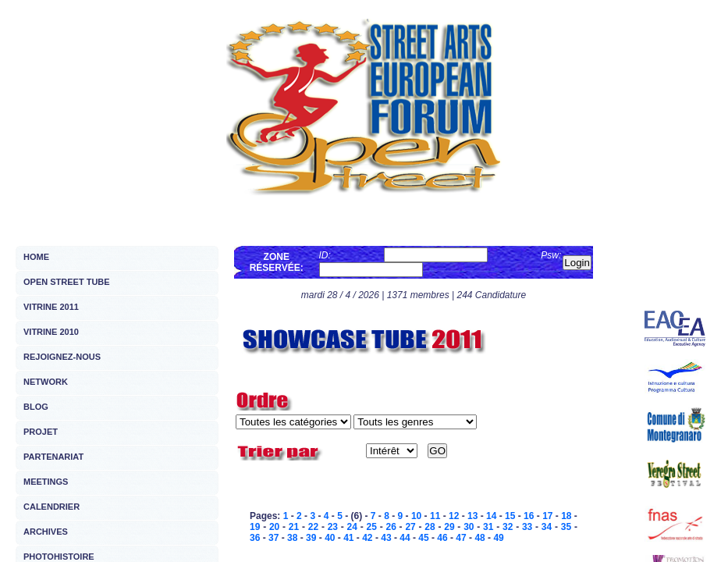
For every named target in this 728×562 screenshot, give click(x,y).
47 (461, 538)
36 (255, 538)
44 (405, 538)
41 (348, 538)
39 (311, 538)
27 (410, 527)
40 (330, 538)
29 (449, 527)
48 (479, 538)
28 (430, 527)
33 (527, 527)
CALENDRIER (51, 507)
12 (454, 516)
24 (352, 527)
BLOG (36, 407)
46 (442, 538)
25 (372, 527)
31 (488, 527)
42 (367, 538)
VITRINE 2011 (51, 307)
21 (294, 527)
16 (529, 516)
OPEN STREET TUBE (67, 282)
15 (510, 516)
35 (566, 527)
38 (292, 538)
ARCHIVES (46, 532)
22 (313, 527)
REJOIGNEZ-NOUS (62, 357)
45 (423, 538)
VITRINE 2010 (51, 332)
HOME (36, 257)
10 (416, 516)
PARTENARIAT (53, 457)
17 (547, 516)
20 (274, 527)
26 (391, 527)
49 (498, 538)
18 (566, 516)
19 (255, 527)
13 (472, 516)
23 (333, 527)
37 (273, 538)
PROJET (41, 432)
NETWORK (46, 382)
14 (491, 516)
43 (386, 538)
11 (435, 516)
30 (469, 527)
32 (508, 527)
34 (547, 527)
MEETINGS (46, 482)
